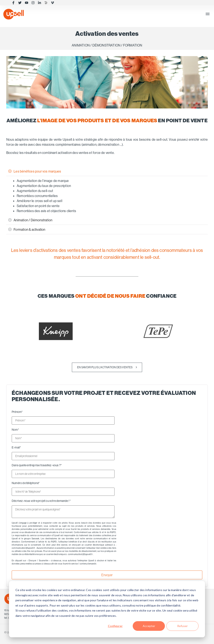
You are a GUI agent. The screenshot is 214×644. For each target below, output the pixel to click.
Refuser (182, 626)
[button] (208, 14)
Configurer (115, 626)
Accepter (149, 626)
